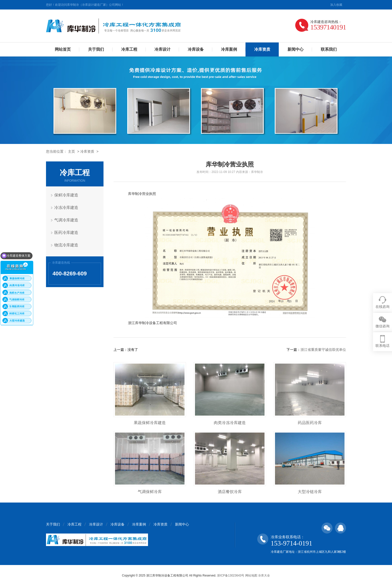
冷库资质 (87, 151)
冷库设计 (162, 49)
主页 (71, 151)
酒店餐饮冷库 (230, 492)
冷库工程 (129, 49)
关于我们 (96, 49)
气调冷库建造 (66, 220)
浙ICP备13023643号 (231, 576)
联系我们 (329, 49)
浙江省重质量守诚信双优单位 (323, 350)
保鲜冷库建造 (66, 195)
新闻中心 (295, 49)
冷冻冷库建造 (66, 208)
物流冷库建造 (66, 245)
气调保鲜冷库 (150, 492)
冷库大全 (264, 576)
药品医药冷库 (310, 423)
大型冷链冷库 (310, 492)
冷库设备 (196, 49)
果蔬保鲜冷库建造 (150, 423)
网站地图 (251, 576)
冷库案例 (229, 49)
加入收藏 (336, 5)
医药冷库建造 (66, 233)
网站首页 (63, 49)
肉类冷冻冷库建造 (230, 423)
